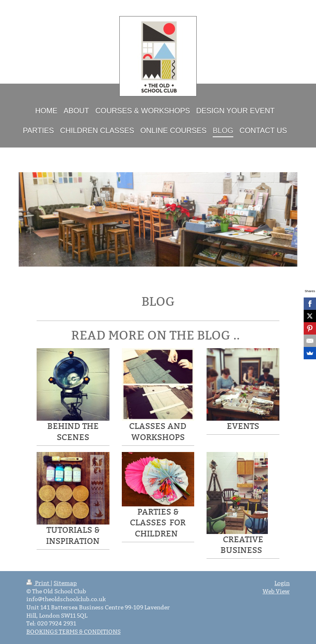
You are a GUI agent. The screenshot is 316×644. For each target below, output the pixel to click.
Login (282, 583)
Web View (276, 591)
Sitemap (65, 583)
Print (38, 583)
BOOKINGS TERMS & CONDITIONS (73, 632)
